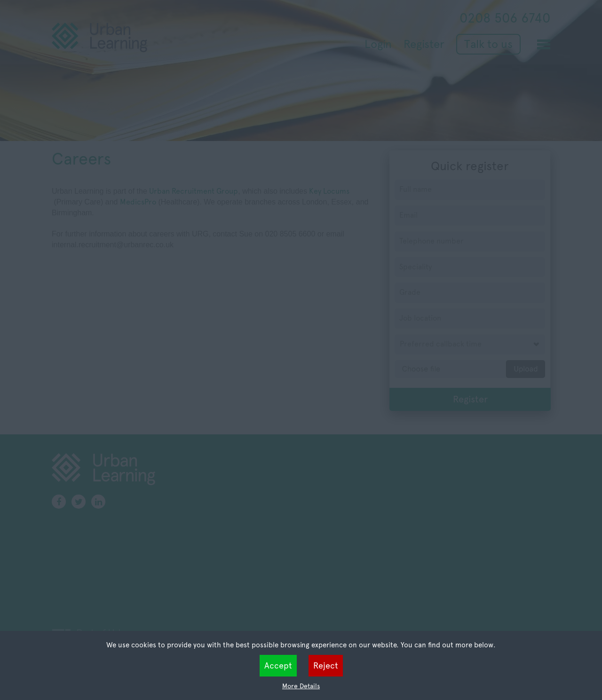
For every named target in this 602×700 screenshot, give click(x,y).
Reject (326, 665)
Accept (278, 665)
